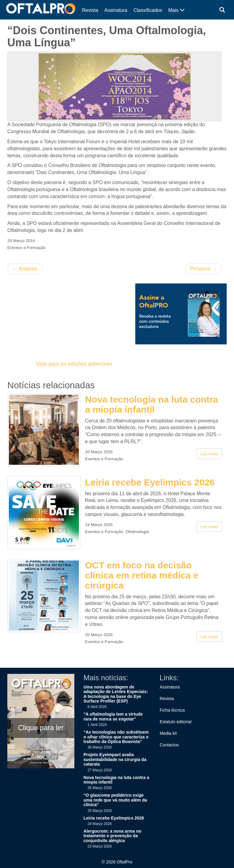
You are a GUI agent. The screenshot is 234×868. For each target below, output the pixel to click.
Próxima (204, 269)
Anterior (25, 269)
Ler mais (209, 454)
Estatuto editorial (175, 722)
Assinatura (116, 10)
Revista (90, 10)
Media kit (168, 733)
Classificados (148, 10)
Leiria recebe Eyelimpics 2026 (150, 482)
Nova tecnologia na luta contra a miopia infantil (152, 404)
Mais (176, 10)
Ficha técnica (172, 710)
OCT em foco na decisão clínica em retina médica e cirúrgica (142, 575)
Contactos (169, 745)
